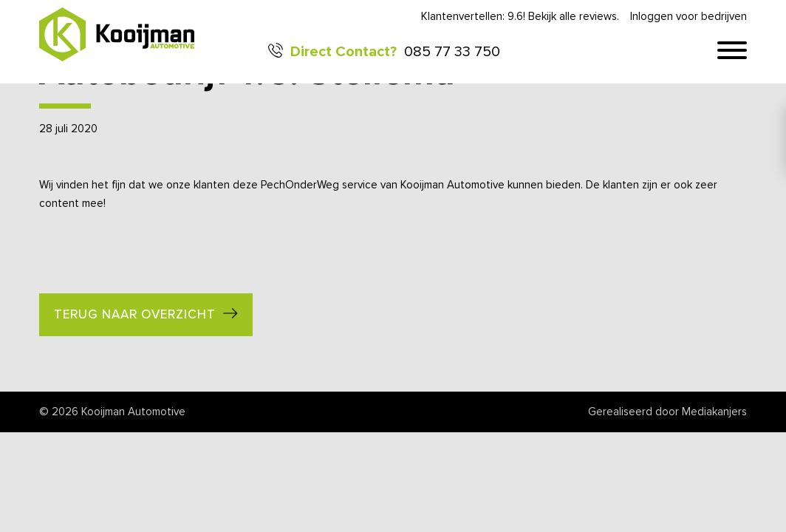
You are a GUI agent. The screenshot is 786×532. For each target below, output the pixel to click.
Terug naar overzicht (135, 315)
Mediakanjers (714, 412)
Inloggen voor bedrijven (688, 17)
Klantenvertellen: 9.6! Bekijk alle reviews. (520, 17)
